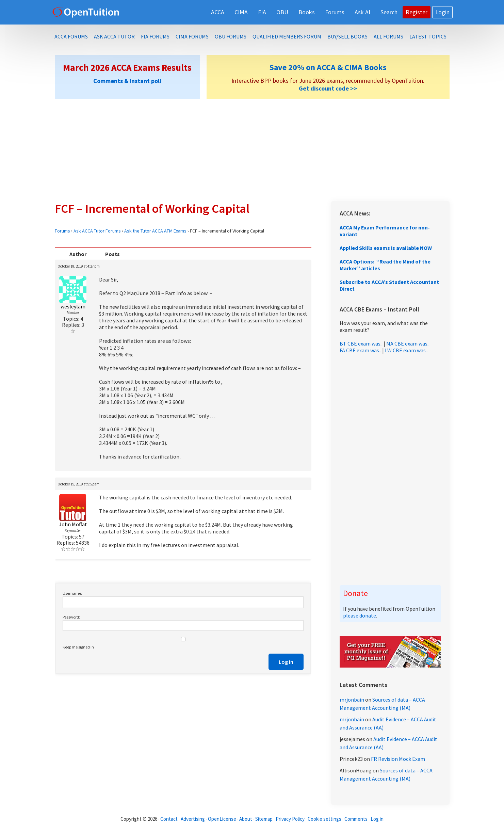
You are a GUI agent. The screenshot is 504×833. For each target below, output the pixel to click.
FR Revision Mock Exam (398, 759)
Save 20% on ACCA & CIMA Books (328, 67)
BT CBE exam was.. (361, 343)
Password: (71, 617)
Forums (62, 231)
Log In (286, 662)
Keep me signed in (78, 647)
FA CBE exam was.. (360, 350)
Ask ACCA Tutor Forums (97, 231)
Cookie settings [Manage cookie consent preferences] (324, 819)
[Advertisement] (252, 150)
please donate (360, 615)
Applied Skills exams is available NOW (386, 248)
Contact (169, 819)
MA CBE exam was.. (408, 343)
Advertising (193, 819)
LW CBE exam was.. (406, 350)
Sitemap (264, 819)
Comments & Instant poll (127, 81)
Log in (377, 819)
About (246, 819)
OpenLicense (223, 819)
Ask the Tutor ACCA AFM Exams (155, 231)
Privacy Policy (290, 819)
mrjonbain (352, 700)
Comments (356, 819)
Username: (72, 593)
